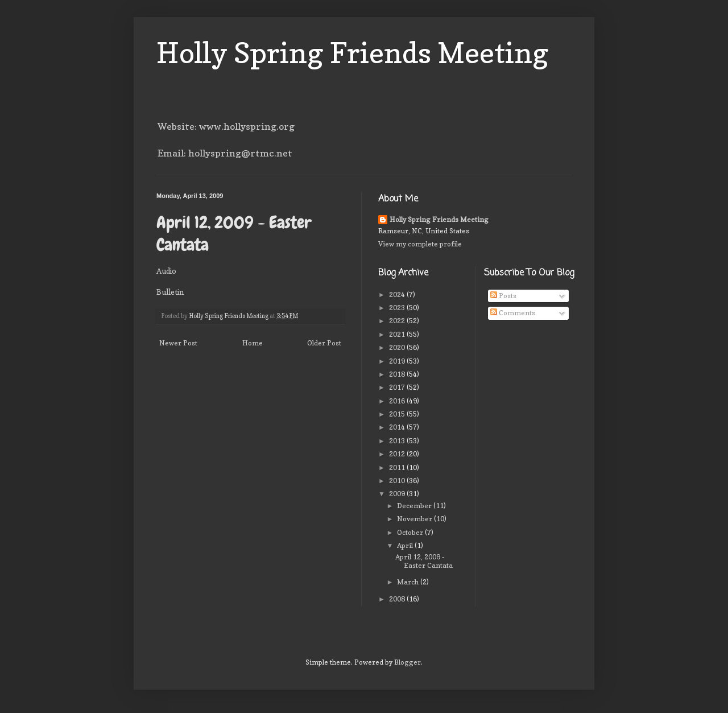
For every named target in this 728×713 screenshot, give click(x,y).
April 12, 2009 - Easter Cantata (424, 561)
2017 (398, 387)
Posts (503, 296)
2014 (398, 427)
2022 (398, 321)
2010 (398, 481)
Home (253, 343)
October (411, 532)
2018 (398, 374)
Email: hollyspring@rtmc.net (225, 153)
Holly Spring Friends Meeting (353, 53)
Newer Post (178, 343)
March (409, 582)
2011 (398, 467)
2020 (398, 347)
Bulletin (170, 292)
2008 (398, 599)
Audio (166, 271)
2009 (398, 494)
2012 (398, 454)
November (415, 519)
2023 (398, 308)
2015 (398, 414)
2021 (398, 334)
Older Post (324, 343)
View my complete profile (420, 244)
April (406, 545)
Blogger (408, 662)
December (415, 506)
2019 (398, 361)
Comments (513, 313)
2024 (398, 294)
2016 (398, 401)
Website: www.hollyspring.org (226, 126)
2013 (398, 441)
